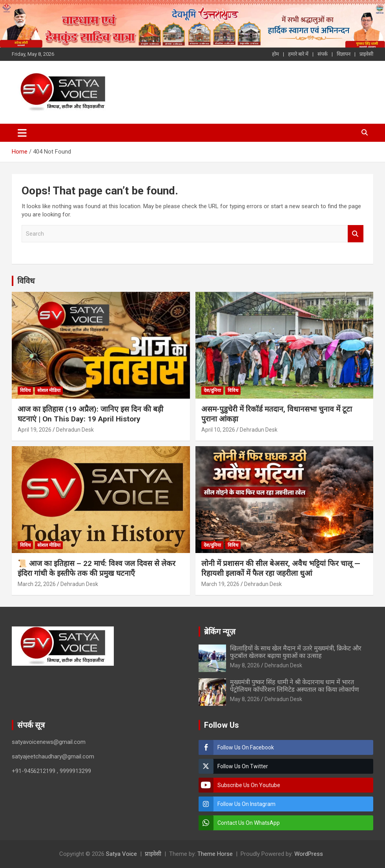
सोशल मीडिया (49, 390)
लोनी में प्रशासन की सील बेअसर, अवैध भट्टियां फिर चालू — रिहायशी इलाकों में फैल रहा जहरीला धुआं (281, 568)
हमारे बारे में (298, 54)
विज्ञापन (344, 54)
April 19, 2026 (35, 430)
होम (276, 54)
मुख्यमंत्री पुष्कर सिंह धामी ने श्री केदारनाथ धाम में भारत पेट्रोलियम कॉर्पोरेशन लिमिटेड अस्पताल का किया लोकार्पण (295, 686)
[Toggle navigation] (22, 133)
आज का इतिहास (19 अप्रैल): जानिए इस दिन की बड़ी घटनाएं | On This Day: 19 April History (90, 414)
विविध (26, 281)
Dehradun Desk (75, 430)
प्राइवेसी (366, 54)
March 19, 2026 (220, 584)
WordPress (309, 854)
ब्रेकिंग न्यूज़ (220, 632)
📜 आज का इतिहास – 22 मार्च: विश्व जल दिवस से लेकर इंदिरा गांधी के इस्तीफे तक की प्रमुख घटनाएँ (97, 568)
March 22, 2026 (37, 584)
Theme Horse (215, 854)
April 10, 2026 (218, 430)
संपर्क (323, 54)
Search (356, 234)
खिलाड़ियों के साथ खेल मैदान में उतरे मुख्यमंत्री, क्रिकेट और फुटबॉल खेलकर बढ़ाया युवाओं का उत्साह (296, 652)
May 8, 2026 (245, 665)
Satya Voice (121, 854)
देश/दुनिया (212, 390)
